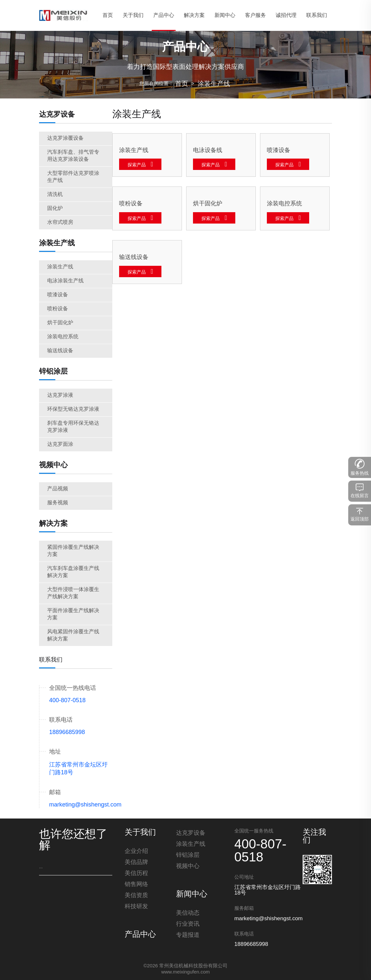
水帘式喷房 (60, 222)
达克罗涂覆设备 (65, 138)
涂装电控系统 (63, 337)
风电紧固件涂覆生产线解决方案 (73, 635)
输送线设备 (60, 351)
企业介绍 (136, 851)
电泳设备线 (208, 150)
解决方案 (53, 524)
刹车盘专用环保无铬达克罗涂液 (73, 427)
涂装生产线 (214, 84)
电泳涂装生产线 (65, 281)
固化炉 (55, 208)
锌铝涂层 (53, 372)
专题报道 (188, 935)
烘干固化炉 (60, 323)
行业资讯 (188, 924)
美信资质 (136, 896)
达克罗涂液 (60, 395)
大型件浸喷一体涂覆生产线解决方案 (73, 593)
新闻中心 (192, 895)
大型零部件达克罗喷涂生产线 (73, 177)
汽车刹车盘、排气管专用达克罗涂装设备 (73, 156)
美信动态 (188, 913)
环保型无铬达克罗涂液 (73, 409)
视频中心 (53, 465)
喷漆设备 (58, 295)
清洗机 (55, 194)
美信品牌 (136, 862)
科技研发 (136, 907)
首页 (182, 84)
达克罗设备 (57, 115)
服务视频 (58, 503)
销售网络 (136, 884)
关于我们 (140, 833)
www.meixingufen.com (185, 972)
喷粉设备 (58, 309)
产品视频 (58, 489)
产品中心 (140, 935)
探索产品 (137, 165)
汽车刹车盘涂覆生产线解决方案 (73, 572)
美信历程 (136, 873)
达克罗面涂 (60, 444)
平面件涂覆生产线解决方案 (73, 614)
